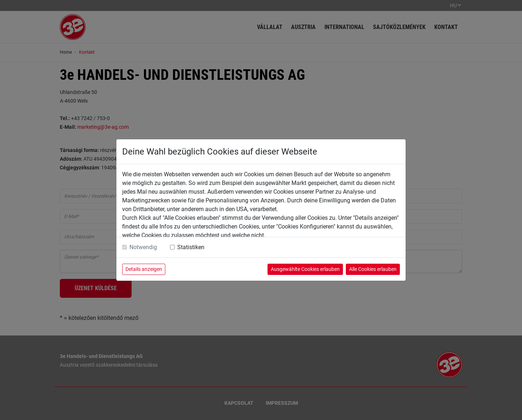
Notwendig (143, 247)
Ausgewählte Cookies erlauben (305, 269)
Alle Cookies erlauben (373, 269)
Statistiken (191, 247)
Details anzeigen (144, 269)
